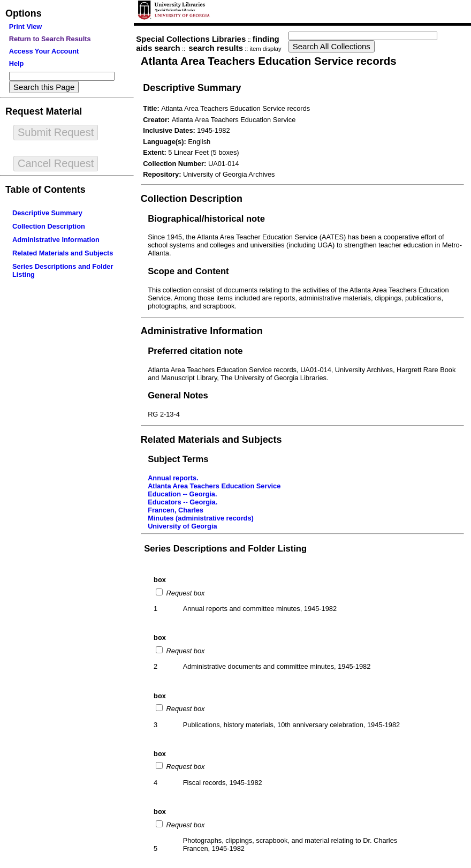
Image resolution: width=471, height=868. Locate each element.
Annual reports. (173, 478)
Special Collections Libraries (191, 39)
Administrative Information (56, 240)
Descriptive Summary (47, 213)
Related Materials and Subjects (63, 253)
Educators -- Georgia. (183, 502)
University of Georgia (182, 526)
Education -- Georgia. (182, 494)
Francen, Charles (176, 510)
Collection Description (49, 226)
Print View (26, 27)
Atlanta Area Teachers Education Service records (269, 61)
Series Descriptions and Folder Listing (225, 549)
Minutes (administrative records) (201, 518)
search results (216, 48)
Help (17, 63)
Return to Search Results (50, 39)
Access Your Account (44, 51)
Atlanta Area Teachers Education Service (214, 486)
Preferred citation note (195, 351)
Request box (184, 593)
